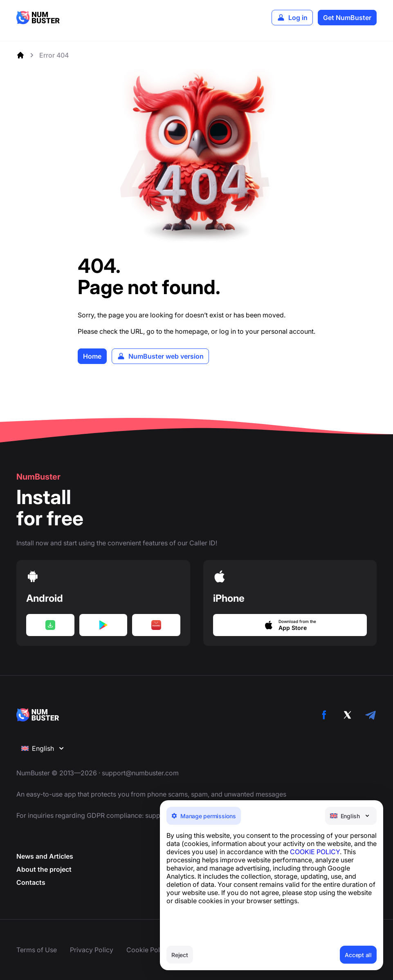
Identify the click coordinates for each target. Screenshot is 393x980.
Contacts (31, 883)
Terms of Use (37, 950)
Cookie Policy (148, 950)
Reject (180, 955)
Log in (298, 18)
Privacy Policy (92, 950)
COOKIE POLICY (315, 852)
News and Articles (45, 857)
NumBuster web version (166, 356)
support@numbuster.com (140, 773)
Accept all (358, 955)
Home (92, 356)
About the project (44, 870)
